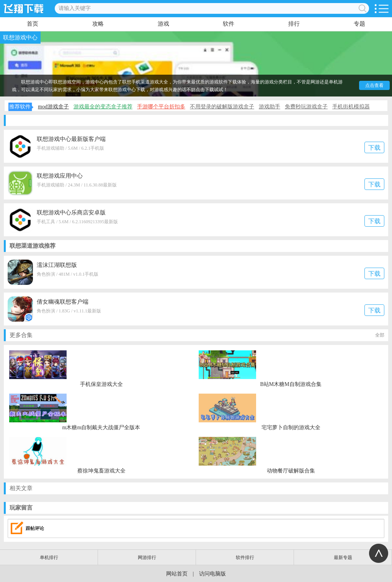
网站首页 (177, 574)
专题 (359, 24)
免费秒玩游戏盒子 (306, 107)
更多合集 (197, 335)
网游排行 (147, 557)
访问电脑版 (212, 574)
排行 (294, 24)
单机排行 (49, 557)
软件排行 (245, 557)
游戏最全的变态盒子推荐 (103, 107)
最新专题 (343, 557)
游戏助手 (269, 107)
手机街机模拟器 (351, 107)
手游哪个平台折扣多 (161, 107)
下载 (374, 148)
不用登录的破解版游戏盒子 (222, 107)
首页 (33, 24)
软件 (229, 24)
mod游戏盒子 (53, 107)
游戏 (163, 24)
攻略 (98, 24)
